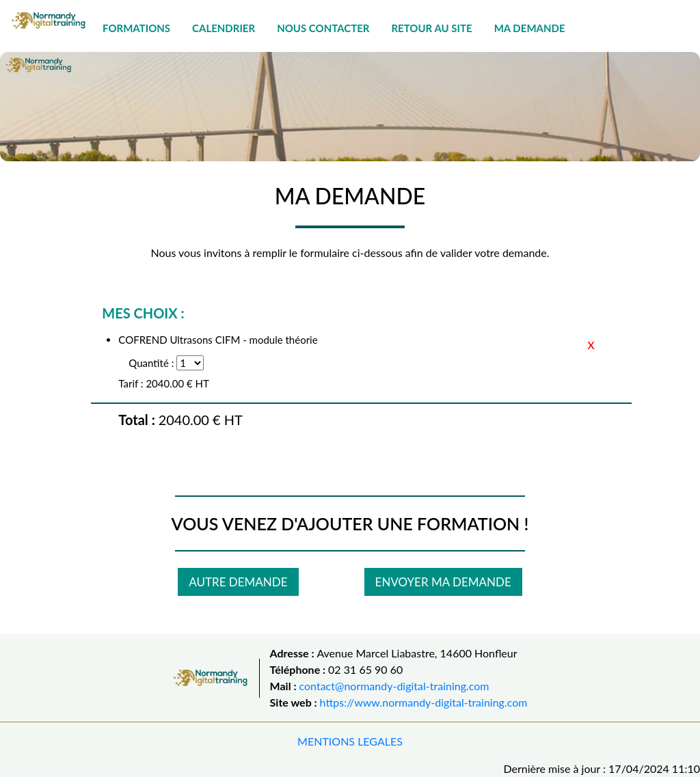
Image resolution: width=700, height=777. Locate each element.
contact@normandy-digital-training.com (394, 686)
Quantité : (151, 363)
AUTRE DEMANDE (238, 582)
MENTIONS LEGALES (350, 741)
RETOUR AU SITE (431, 28)
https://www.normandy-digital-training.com (424, 702)
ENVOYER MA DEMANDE (443, 582)
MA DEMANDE (530, 28)
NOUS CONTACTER (323, 28)
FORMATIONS (136, 28)
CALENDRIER (224, 28)
